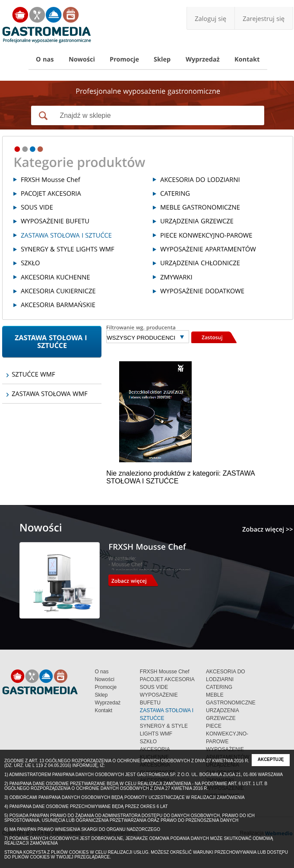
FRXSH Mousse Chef (165, 672)
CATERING (219, 687)
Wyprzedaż (107, 703)
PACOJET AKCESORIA (167, 679)
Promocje (106, 687)
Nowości (104, 679)
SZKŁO (148, 742)
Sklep (101, 695)
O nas (101, 672)
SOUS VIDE (154, 687)
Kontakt (103, 710)
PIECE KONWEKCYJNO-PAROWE (227, 734)
